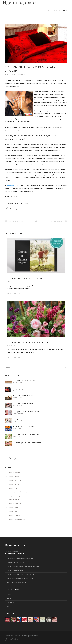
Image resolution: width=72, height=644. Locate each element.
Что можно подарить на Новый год (16, 492)
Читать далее (12, 294)
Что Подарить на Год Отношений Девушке (28, 342)
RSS (8, 607)
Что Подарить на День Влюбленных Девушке (20, 558)
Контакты (9, 598)
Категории (57, 10)
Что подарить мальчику (13, 496)
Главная (49, 10)
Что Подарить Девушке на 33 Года (23, 396)
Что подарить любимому (13, 504)
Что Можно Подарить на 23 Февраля (24, 427)
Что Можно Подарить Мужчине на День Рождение (28, 442)
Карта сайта (10, 602)
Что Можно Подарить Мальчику (16, 562)
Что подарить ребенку (13, 476)
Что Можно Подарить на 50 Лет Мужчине (25, 388)
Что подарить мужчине (13, 515)
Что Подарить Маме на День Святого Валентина (27, 411)
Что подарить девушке (13, 473)
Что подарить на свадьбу (23, 75)
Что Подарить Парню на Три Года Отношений (20, 579)
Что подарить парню (12, 507)
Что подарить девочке (13, 484)
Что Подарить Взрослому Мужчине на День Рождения (23, 566)
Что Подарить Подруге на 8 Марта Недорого (26, 434)
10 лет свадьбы (11, 186)
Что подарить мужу (12, 488)
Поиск (66, 10)
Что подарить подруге (13, 500)
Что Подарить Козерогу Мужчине (16, 583)
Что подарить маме (12, 511)
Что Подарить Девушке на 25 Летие (23, 403)
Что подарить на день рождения (16, 519)
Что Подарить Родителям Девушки (25, 278)
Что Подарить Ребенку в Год (15, 570)
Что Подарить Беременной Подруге (24, 419)
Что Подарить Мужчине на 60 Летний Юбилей (20, 575)
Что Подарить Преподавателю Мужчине (25, 380)
